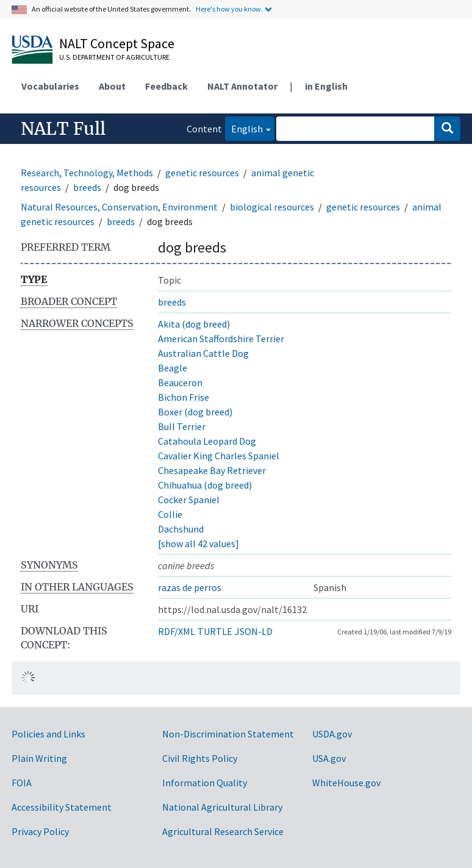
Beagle (173, 368)
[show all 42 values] (198, 543)
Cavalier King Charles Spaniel (219, 456)
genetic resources (202, 173)
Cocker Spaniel (189, 500)
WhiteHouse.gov (346, 783)
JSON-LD (254, 631)
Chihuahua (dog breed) (205, 485)
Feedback (166, 86)
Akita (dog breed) (194, 324)
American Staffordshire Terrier (221, 339)
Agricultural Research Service (223, 831)
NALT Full (63, 129)
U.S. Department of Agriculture (114, 57)
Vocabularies (50, 86)
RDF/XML (177, 631)
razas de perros (190, 587)
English (244, 128)
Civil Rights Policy (200, 758)
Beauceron (180, 382)
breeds (87, 187)
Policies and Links (48, 734)
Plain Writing (39, 758)
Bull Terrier (182, 426)
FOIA (22, 783)
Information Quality (205, 783)
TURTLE (215, 631)
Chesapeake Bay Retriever (212, 470)
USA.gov (329, 758)
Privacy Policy (40, 831)
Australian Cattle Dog (203, 353)
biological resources (272, 207)
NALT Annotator (242, 86)
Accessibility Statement (62, 807)
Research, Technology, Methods (87, 173)
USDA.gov (332, 734)
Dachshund (181, 529)
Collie (170, 514)
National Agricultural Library (222, 807)
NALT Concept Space (117, 43)
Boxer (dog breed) (195, 412)
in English (326, 86)
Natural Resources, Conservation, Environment (119, 207)
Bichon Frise (184, 397)
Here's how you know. (229, 9)
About (112, 86)
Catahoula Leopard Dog (207, 441)
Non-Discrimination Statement (228, 734)
